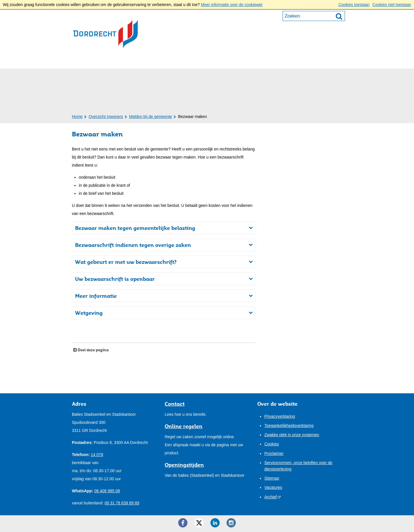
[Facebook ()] (183, 523)
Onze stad (207, 61)
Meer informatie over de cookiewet (232, 5)
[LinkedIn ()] (215, 523)
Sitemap (272, 478)
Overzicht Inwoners (106, 117)
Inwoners (89, 61)
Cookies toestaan (354, 5)
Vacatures (273, 487)
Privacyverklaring (280, 416)
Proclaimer (274, 453)
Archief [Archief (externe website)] (271, 497)
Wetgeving (89, 313)
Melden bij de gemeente (151, 117)
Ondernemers (132, 61)
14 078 (97, 455)
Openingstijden (184, 465)
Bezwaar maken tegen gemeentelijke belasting (135, 228)
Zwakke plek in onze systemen (292, 435)
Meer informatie (96, 296)
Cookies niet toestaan (392, 5)
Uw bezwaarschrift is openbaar (115, 279)
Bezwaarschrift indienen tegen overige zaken (133, 245)
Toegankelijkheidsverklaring (289, 426)
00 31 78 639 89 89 (122, 503)
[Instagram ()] (231, 523)
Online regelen (184, 426)
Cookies (272, 444)
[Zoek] (339, 16)
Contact (242, 61)
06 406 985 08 (107, 491)
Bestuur (172, 61)
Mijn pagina (324, 60)
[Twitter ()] (199, 523)
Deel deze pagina (93, 350)
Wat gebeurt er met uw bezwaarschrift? (126, 262)
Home (77, 117)
